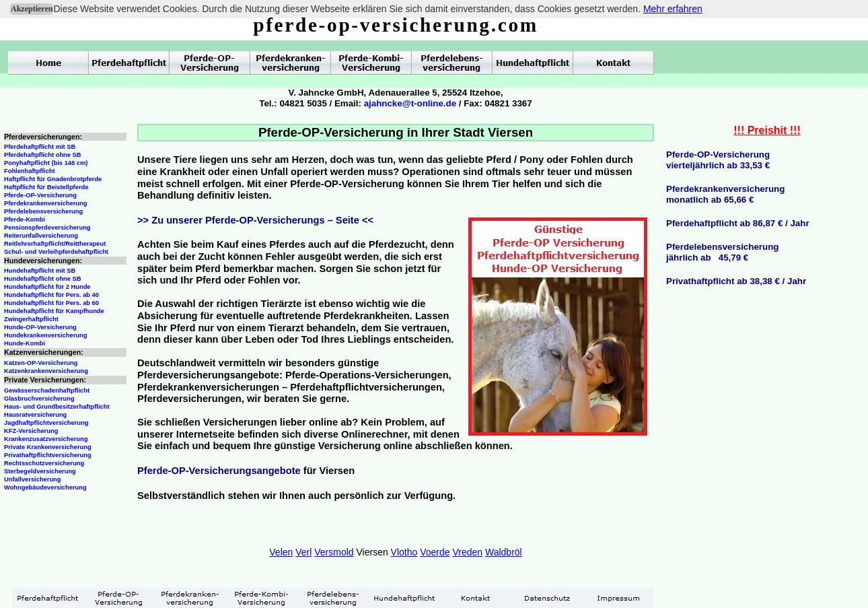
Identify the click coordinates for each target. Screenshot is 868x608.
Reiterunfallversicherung (41, 236)
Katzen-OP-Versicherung (41, 363)
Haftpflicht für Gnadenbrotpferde (53, 179)
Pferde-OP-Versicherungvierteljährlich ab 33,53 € (718, 160)
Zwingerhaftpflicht (31, 319)
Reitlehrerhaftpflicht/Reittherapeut (55, 244)
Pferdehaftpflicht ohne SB (43, 155)
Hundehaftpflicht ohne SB (43, 279)
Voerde (435, 552)
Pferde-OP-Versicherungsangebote (219, 471)
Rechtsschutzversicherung (44, 463)
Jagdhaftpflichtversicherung (46, 423)
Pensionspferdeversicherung (47, 228)
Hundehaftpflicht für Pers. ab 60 (51, 303)
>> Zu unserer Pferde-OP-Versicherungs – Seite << (255, 220)
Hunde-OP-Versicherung (40, 327)
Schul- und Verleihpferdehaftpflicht (56, 252)
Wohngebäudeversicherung (45, 487)
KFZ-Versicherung (31, 431)
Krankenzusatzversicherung (46, 439)
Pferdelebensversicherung (43, 211)
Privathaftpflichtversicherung (48, 455)
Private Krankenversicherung (48, 447)
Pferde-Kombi (25, 219)
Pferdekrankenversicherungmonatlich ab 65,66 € (725, 194)
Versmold (334, 552)
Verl (303, 552)
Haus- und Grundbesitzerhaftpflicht (57, 407)
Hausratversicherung (35, 415)
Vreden (467, 552)
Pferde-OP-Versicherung (40, 195)
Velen (281, 552)
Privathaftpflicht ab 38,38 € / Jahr (736, 281)
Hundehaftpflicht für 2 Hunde (47, 287)
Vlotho (404, 552)
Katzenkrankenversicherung (46, 371)
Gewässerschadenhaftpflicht (47, 391)
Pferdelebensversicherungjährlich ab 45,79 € (722, 252)
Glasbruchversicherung (39, 399)
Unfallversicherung (33, 479)
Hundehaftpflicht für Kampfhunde (54, 311)
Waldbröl (504, 552)
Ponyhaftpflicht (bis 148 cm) (46, 163)
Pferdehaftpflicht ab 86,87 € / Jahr (738, 223)
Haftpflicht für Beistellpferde (46, 187)
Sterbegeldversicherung (40, 471)
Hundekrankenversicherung (45, 335)
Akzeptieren (32, 9)
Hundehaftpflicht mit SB (40, 271)
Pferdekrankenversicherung (45, 203)
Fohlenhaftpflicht (30, 171)
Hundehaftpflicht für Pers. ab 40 (51, 295)
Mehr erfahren (673, 9)
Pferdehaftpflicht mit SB (40, 147)
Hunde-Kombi (25, 343)
